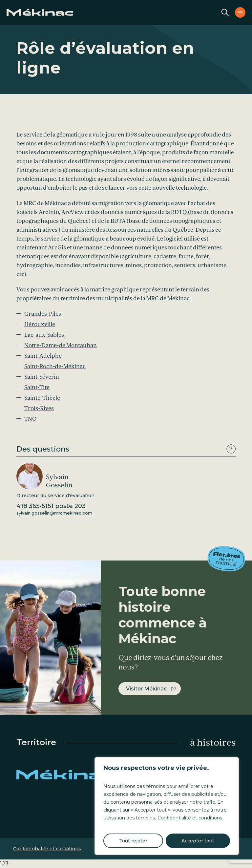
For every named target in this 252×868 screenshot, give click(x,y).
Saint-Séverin (42, 377)
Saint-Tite (37, 387)
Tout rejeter (133, 841)
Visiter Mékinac (146, 689)
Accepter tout (198, 841)
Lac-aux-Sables (44, 335)
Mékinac (66, 774)
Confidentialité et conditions (190, 818)
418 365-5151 (51, 506)
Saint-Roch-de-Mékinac (55, 366)
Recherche (225, 12)
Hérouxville (40, 324)
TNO (31, 419)
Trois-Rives (39, 408)
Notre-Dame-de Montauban (61, 345)
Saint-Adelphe (43, 356)
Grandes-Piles (43, 314)
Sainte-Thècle (42, 398)
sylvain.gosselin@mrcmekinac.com (54, 513)
